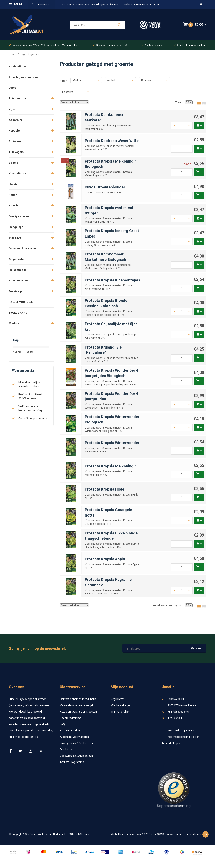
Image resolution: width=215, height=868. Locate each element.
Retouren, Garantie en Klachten (78, 714)
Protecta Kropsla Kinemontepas (112, 282)
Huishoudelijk (18, 272)
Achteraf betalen (152, 47)
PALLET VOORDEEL (21, 304)
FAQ (62, 727)
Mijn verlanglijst (120, 714)
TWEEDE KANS (18, 315)
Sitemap (84, 836)
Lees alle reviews (196, 836)
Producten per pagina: (168, 608)
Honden (14, 186)
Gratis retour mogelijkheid (190, 47)
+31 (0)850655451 (178, 714)
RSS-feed (72, 836)
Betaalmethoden (70, 733)
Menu (16, 4)
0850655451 (41, 5)
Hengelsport (17, 229)
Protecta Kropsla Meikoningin (111, 468)
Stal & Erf (15, 240)
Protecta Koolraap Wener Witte (112, 143)
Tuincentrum (17, 101)
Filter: (64, 83)
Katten (13, 197)
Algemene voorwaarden (74, 739)
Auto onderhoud (20, 283)
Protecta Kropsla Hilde (105, 491)
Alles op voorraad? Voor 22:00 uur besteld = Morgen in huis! (44, 47)
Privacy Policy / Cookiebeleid (77, 745)
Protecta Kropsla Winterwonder (112, 445)
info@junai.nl (175, 720)
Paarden (15, 208)
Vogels (13, 165)
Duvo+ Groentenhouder (105, 189)
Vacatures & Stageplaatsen (76, 758)
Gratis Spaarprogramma (33, 421)
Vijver (13, 111)
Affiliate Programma (72, 764)
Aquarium (15, 122)
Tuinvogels (16, 154)
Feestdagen (17, 294)
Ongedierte (16, 261)
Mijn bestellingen (121, 708)
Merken (14, 326)
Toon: (179, 105)
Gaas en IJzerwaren (22, 251)
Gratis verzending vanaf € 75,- (110, 47)
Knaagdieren (17, 176)
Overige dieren (19, 219)
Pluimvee (15, 144)
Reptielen (15, 133)
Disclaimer (66, 752)
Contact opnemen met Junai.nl (78, 701)
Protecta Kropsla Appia (105, 561)
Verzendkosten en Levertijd (76, 708)
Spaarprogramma (71, 720)
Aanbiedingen (18, 69)
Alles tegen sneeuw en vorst (24, 85)
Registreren (118, 701)
